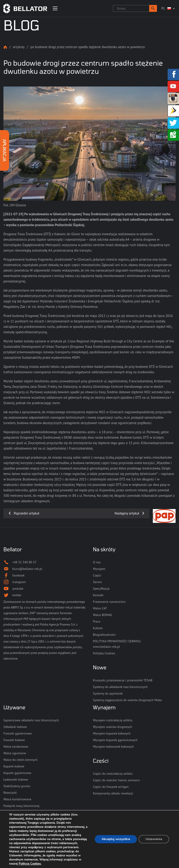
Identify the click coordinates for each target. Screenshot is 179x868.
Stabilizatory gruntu (17, 786)
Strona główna (5, 47)
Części (97, 575)
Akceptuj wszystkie (116, 839)
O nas (97, 562)
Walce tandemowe (16, 747)
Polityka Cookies (104, 653)
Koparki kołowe (14, 766)
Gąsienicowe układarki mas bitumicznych (31, 720)
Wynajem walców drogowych (113, 727)
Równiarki (10, 793)
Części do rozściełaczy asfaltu (113, 774)
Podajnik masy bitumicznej (21, 806)
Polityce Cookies (30, 864)
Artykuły (19, 47)
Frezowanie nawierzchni (109, 602)
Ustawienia (154, 839)
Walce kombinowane (17, 799)
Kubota (98, 628)
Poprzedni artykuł (26, 513)
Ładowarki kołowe (16, 779)
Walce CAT (100, 608)
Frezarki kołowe (14, 740)
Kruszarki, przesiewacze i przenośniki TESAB (123, 680)
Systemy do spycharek (108, 693)
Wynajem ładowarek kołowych (113, 747)
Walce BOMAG (102, 615)
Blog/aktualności (104, 635)
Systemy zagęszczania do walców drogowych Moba (127, 700)
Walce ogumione (15, 753)
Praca (97, 621)
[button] (153, 8)
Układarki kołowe (15, 727)
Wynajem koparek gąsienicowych (115, 740)
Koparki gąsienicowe (17, 773)
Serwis (97, 582)
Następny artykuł (127, 513)
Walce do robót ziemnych (20, 760)
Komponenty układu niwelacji (113, 793)
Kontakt (98, 595)
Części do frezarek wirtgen (111, 787)
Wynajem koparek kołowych (112, 733)
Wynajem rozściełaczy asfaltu (113, 720)
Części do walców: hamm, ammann (116, 780)
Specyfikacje (101, 589)
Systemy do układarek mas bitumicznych (120, 687)
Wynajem (99, 569)
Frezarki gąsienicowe (18, 733)
